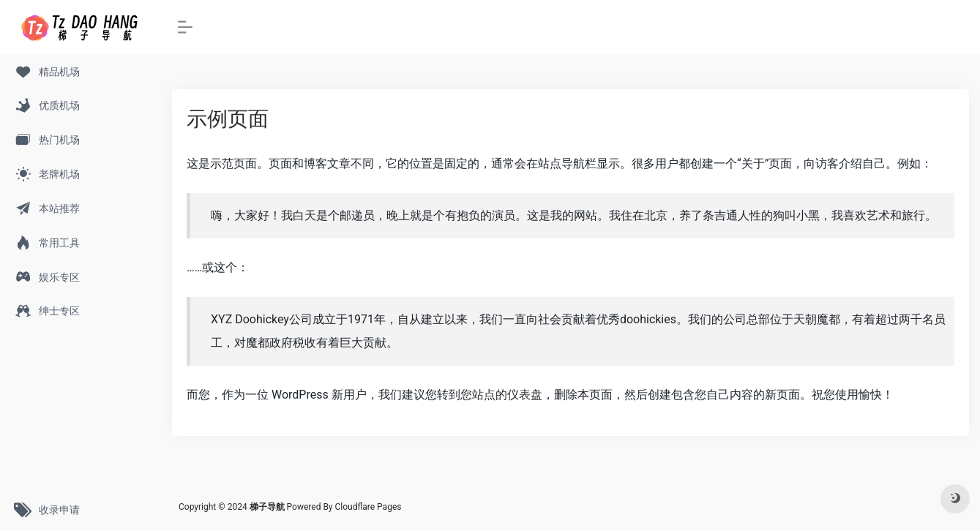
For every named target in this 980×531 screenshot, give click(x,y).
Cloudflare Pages (369, 507)
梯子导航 (268, 507)
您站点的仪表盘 (501, 395)
